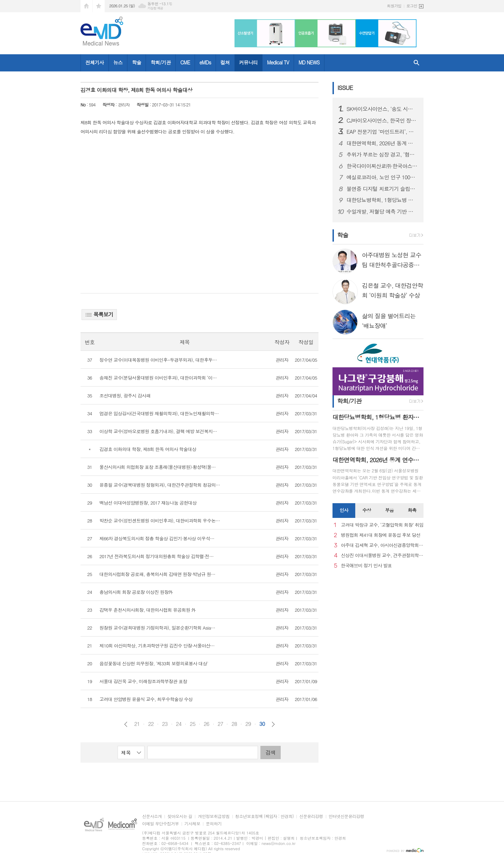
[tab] (344, 511)
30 (262, 724)
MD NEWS (309, 62)
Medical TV (278, 62)
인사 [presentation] (344, 510)
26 (206, 724)
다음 (273, 724)
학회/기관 (161, 62)
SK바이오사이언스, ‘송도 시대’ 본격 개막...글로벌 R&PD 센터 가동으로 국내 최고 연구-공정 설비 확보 (382, 109)
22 (151, 724)
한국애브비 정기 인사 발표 (366, 566)
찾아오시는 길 (180, 816)
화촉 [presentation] (412, 510)
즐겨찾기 (99, 6)
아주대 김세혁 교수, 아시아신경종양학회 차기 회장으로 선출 (382, 545)
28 (234, 724)
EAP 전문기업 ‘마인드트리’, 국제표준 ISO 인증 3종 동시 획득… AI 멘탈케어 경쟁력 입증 (382, 132)
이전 (126, 724)
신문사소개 (152, 816)
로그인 (412, 6)
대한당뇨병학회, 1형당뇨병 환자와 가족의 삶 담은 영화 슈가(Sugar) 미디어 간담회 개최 (382, 200)
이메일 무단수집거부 (160, 824)
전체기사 (95, 62)
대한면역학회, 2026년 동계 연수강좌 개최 (382, 143)
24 (179, 724)
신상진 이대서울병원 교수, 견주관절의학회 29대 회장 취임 (382, 556)
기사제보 (192, 824)
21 (137, 724)
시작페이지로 (86, 6)
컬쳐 (225, 62)
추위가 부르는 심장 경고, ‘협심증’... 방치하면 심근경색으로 (382, 154)
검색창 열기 (416, 63)
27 (220, 724)
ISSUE (345, 88)
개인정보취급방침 (213, 816)
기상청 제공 (155, 8)
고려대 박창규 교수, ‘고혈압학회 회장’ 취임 (382, 525)
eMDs (205, 62)
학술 (136, 62)
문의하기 (214, 824)
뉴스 (118, 62)
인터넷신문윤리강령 (346, 816)
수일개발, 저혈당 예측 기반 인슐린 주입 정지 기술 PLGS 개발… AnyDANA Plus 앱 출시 (382, 211)
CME (185, 62)
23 (165, 724)
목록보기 (99, 314)
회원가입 (394, 6)
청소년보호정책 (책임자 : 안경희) (264, 816)
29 (248, 724)
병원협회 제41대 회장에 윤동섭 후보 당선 (381, 535)
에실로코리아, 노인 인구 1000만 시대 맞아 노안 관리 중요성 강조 (382, 177)
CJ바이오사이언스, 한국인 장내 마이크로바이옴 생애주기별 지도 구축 (382, 120)
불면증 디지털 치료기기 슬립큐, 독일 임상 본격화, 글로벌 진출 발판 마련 (382, 189)
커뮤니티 (248, 62)
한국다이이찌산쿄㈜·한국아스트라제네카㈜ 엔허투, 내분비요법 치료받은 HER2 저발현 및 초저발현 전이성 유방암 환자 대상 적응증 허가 (382, 166)
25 (192, 724)
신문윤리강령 (311, 816)
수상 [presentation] (366, 510)
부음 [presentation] (389, 510)
